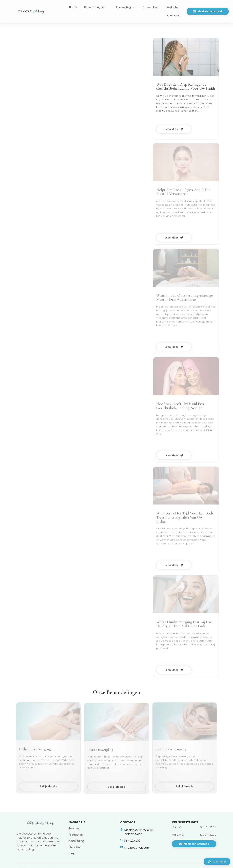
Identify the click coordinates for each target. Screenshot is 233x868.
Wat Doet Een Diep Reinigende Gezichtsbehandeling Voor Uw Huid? (186, 90)
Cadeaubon (151, 7)
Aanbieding (125, 7)
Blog (72, 853)
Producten (173, 7)
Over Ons (173, 15)
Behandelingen (96, 7)
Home (73, 7)
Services (74, 828)
